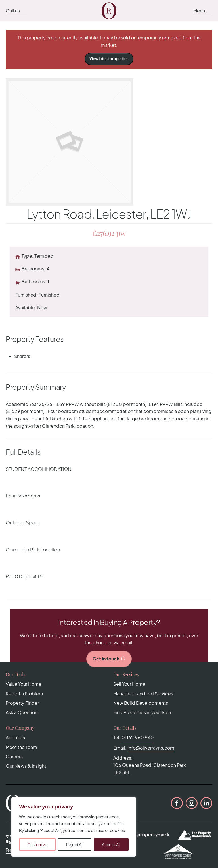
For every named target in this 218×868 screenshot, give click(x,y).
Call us (13, 11)
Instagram (192, 803)
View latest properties (109, 59)
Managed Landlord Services (143, 694)
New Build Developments (141, 703)
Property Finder (22, 703)
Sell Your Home (129, 684)
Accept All (111, 844)
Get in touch (109, 659)
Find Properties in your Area (142, 712)
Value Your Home (24, 684)
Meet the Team (21, 747)
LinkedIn (206, 803)
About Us (15, 737)
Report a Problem (24, 694)
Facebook (177, 803)
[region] (74, 827)
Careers (14, 756)
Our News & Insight (26, 766)
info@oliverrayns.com (151, 748)
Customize (37, 844)
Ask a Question (22, 712)
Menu (199, 11)
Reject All (75, 844)
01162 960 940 (138, 737)
